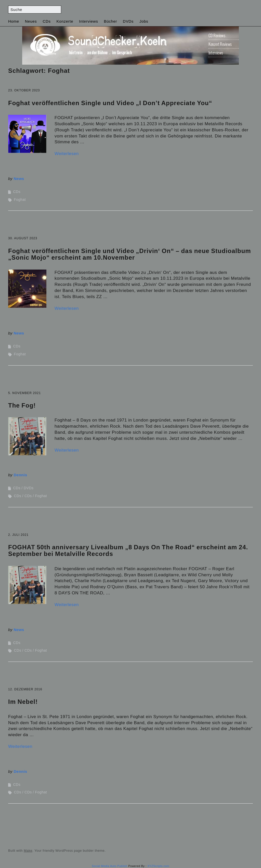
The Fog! (22, 405)
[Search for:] (35, 10)
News (19, 179)
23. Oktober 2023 (24, 90)
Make (28, 851)
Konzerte (65, 21)
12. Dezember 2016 (25, 689)
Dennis (21, 475)
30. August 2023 (23, 238)
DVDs (128, 21)
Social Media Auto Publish (110, 866)
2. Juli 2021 (18, 535)
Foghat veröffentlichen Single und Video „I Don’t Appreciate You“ (110, 103)
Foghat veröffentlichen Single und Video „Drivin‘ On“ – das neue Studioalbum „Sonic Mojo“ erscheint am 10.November (130, 254)
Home (14, 21)
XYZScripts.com (158, 866)
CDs (47, 21)
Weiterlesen (67, 154)
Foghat (20, 200)
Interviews (89, 21)
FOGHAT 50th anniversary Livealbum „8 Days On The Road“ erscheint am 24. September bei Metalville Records (128, 550)
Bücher (110, 21)
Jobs (144, 21)
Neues (31, 21)
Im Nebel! (23, 702)
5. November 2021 (24, 393)
